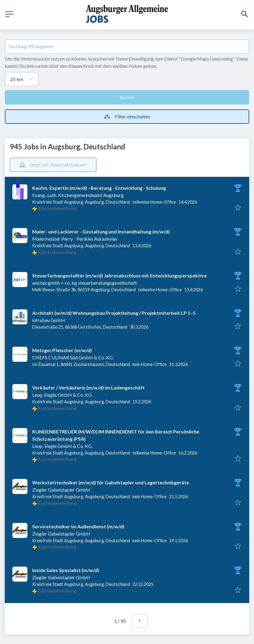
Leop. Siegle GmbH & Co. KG (62, 395)
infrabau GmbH (49, 320)
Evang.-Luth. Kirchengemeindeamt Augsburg (78, 195)
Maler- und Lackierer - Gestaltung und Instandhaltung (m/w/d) (101, 231)
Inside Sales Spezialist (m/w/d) (66, 570)
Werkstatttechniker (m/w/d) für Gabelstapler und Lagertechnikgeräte (111, 482)
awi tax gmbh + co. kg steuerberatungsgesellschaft (85, 283)
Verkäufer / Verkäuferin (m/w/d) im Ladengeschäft (88, 388)
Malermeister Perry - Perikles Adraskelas (75, 239)
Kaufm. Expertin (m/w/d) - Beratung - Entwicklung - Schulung (99, 188)
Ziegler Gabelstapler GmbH (61, 490)
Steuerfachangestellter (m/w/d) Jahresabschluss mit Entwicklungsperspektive (119, 275)
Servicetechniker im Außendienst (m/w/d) (78, 526)
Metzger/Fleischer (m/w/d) (62, 350)
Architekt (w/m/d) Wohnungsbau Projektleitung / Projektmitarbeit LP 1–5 (114, 313)
